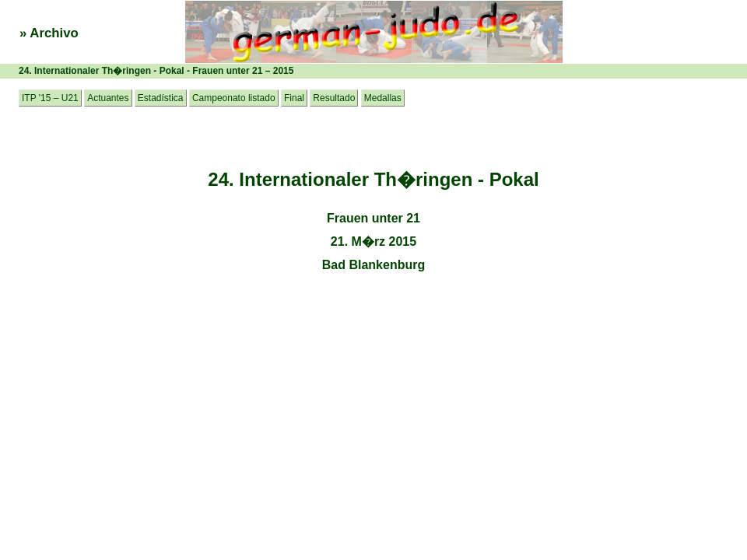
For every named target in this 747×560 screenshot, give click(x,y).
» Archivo (49, 33)
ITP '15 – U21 (50, 98)
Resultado (334, 98)
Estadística (161, 98)
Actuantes (108, 98)
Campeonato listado (234, 98)
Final (294, 98)
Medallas (383, 98)
